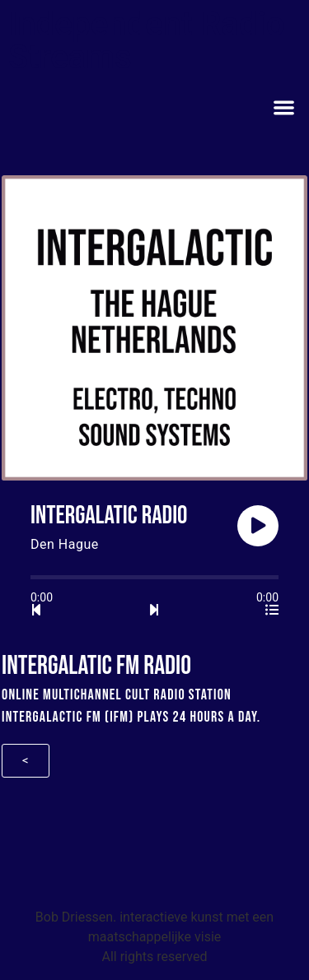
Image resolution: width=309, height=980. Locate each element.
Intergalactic (42, 717)
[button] (285, 107)
